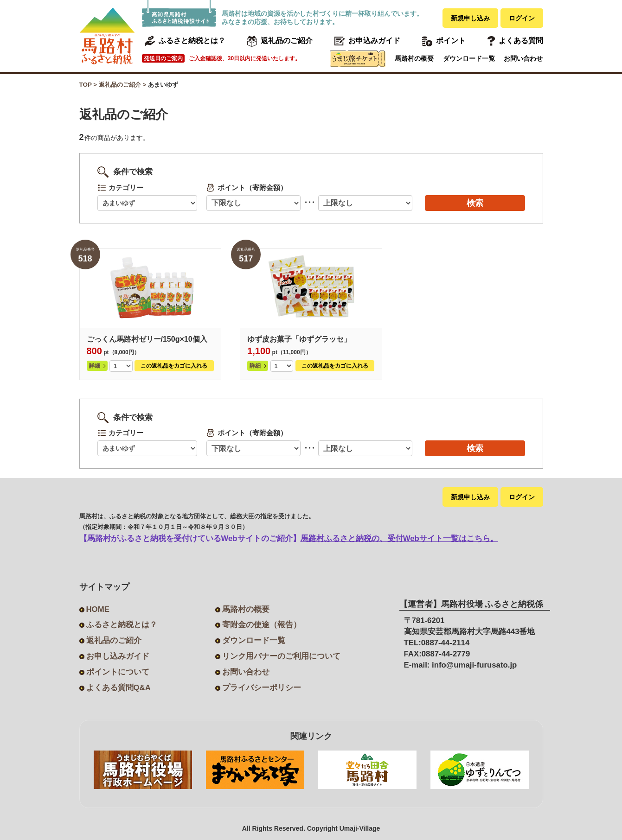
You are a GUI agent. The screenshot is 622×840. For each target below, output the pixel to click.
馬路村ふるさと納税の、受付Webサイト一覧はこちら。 (399, 538)
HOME (98, 609)
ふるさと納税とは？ (122, 625)
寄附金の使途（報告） (262, 625)
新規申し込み (470, 18)
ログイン (522, 18)
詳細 (95, 366)
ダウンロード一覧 (469, 58)
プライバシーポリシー (262, 688)
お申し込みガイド (118, 656)
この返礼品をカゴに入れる (174, 366)
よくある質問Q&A (119, 688)
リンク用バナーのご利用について (281, 656)
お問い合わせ (523, 58)
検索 (475, 203)
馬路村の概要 (414, 58)
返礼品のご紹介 (114, 640)
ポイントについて (118, 672)
